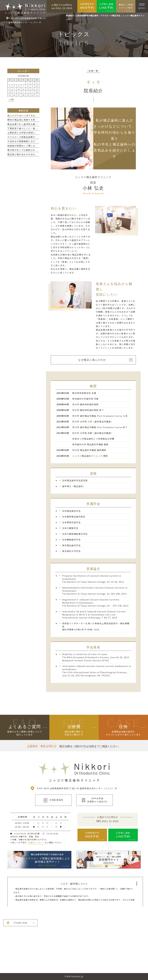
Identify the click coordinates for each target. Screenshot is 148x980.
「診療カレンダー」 (36, 842)
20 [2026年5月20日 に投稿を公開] (19, 92)
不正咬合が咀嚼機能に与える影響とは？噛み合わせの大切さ (39, 141)
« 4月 (11, 99)
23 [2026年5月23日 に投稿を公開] (32, 92)
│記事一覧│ (93, 71)
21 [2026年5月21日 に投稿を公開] (23, 92)
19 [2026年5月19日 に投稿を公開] (14, 92)
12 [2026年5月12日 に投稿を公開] (14, 89)
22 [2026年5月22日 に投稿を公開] (28, 92)
